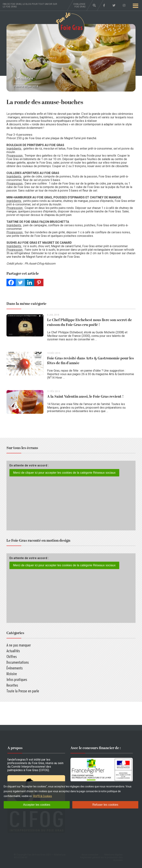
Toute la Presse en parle (23, 691)
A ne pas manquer (19, 645)
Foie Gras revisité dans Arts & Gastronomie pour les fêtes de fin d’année (91, 361)
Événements (15, 668)
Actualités (23, 78)
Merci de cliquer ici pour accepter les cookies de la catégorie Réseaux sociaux (64, 473)
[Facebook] (11, 282)
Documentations (18, 662)
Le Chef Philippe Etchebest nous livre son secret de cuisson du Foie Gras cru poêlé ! (89, 322)
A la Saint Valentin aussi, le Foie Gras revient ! (85, 397)
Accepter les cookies (37, 805)
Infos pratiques (17, 680)
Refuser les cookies (105, 805)
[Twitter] (20, 282)
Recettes (12, 685)
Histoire (12, 674)
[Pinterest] (39, 282)
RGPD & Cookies (43, 796)
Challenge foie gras (79, 5)
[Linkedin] (30, 282)
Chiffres (12, 657)
